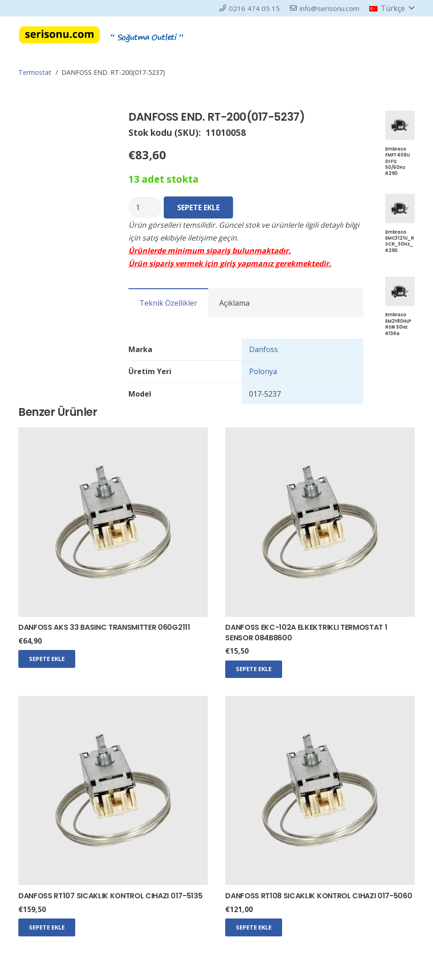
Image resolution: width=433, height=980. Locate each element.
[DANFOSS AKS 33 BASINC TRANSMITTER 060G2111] (113, 434)
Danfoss (264, 349)
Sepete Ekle (198, 207)
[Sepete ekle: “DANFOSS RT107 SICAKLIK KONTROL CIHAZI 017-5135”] (47, 927)
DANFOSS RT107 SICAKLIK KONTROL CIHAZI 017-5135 (110, 896)
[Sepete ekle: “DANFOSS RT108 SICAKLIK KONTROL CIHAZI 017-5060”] (254, 927)
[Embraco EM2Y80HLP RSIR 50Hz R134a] (400, 283)
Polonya (263, 371)
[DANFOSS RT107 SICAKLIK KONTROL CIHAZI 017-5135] (113, 702)
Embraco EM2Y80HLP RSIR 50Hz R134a (398, 324)
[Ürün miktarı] (145, 208)
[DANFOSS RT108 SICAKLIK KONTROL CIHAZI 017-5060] (320, 702)
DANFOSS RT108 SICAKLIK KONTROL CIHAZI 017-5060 (319, 896)
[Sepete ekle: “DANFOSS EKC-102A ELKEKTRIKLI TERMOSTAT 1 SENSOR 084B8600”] (254, 669)
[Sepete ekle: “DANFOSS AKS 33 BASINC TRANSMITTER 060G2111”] (47, 659)
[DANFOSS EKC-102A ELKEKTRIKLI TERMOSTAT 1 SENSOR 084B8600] (320, 434)
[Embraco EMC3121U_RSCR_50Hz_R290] (400, 200)
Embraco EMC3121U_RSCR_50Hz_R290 (400, 241)
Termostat (35, 72)
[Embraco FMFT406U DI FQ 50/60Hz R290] (400, 117)
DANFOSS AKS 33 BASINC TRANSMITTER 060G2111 (104, 627)
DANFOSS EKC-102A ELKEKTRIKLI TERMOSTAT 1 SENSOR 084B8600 (306, 632)
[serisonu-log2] (59, 35)
